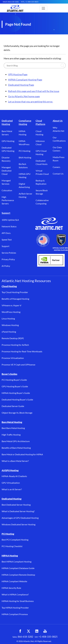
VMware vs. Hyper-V (11, 305)
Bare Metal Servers (7, 133)
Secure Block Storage (42, 192)
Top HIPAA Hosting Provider (15, 608)
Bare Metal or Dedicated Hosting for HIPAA (22, 454)
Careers (56, 167)
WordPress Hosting (11, 312)
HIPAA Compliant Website (14, 581)
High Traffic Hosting (11, 435)
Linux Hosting (8, 319)
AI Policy (6, 266)
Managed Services (6, 182)
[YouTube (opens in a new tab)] (45, 631)
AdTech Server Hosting (25, 195)
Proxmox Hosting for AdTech (15, 345)
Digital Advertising (24, 185)
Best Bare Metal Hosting (13, 428)
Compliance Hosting (25, 122)
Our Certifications (59, 139)
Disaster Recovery (6, 159)
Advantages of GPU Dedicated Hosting (20, 518)
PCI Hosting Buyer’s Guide (14, 380)
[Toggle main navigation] (43, 8)
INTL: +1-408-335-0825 (30, 2)
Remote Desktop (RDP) (13, 338)
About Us (58, 121)
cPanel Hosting (9, 332)
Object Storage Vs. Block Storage (17, 413)
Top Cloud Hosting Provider (15, 292)
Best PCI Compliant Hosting (15, 540)
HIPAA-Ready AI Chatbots (14, 476)
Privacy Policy (8, 259)
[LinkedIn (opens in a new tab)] (37, 631)
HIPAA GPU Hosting (25, 176)
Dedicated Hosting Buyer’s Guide (17, 400)
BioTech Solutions (23, 166)
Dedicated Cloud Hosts (42, 162)
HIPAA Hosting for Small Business (18, 601)
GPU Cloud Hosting (41, 153)
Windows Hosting (10, 325)
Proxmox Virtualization (13, 358)
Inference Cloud (40, 143)
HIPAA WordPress (24, 143)
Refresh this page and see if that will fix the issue (34, 91)
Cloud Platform (40, 122)
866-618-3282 (25, 637)
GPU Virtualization (11, 483)
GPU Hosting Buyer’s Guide (15, 386)
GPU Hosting (8, 141)
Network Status (9, 226)
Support (6, 213)
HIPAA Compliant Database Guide (18, 568)
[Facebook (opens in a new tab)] (20, 631)
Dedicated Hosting (7, 122)
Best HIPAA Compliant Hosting (17, 562)
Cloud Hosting (39, 133)
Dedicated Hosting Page (21, 85)
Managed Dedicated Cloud (7, 171)
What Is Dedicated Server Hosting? (18, 511)
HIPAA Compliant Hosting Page (25, 80)
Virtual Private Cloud (42, 172)
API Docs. (6, 233)
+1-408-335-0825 (48, 637)
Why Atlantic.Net (59, 129)
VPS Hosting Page (18, 74)
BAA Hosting (25, 157)
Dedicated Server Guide (13, 406)
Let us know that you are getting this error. (31, 102)
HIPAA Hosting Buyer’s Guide (16, 393)
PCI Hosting (25, 151)
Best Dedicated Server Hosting (16, 505)
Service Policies (9, 253)
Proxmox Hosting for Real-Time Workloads (22, 351)
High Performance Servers (8, 200)
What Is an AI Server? (12, 489)
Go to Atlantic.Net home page (24, 96)
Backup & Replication (41, 182)
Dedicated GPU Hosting (8, 149)
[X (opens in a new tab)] (28, 631)
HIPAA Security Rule (11, 588)
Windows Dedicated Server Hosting (19, 524)
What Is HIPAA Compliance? (15, 594)
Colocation (7, 190)
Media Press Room (59, 159)
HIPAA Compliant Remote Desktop (18, 575)
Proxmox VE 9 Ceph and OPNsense (18, 365)
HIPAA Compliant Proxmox (15, 614)
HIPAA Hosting (23, 133)
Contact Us (58, 174)
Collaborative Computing (42, 202)
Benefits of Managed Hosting (15, 299)
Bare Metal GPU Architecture (16, 441)
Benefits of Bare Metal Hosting (16, 448)
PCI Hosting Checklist (12, 546)
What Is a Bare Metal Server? (15, 461)
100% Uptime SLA (10, 220)
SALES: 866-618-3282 (11, 2)
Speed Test (7, 240)
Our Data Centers (57, 149)
